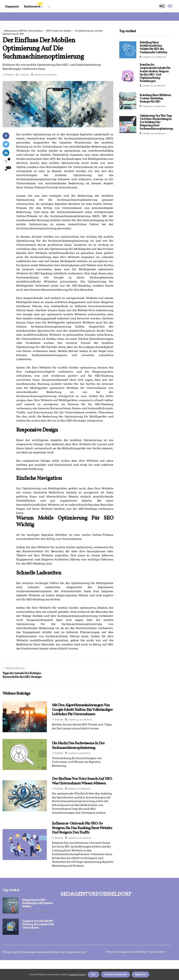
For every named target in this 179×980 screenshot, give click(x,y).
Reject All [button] (141, 974)
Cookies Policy (77, 974)
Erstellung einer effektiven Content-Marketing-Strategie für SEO (155, 99)
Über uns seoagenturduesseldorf (127, 952)
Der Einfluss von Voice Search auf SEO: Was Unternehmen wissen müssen (82, 781)
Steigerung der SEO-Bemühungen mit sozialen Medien (38, 904)
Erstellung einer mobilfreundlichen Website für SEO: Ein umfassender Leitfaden (153, 48)
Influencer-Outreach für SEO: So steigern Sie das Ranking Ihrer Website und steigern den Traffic (82, 828)
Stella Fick (10, 75)
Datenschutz (157, 952)
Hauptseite (12, 7)
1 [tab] (58, 123)
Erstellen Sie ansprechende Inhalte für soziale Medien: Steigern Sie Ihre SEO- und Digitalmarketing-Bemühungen (155, 73)
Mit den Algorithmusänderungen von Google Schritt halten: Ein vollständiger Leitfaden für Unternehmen (82, 710)
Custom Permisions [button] (116, 974)
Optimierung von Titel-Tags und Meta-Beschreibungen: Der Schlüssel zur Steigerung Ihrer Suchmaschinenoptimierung (156, 122)
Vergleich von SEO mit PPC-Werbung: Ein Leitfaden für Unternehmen (38, 925)
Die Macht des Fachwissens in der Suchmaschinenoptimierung (78, 746)
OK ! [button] (93, 974)
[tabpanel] (58, 104)
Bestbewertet (33, 6)
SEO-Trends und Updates (59, 31)
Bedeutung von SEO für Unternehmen (23, 31)
